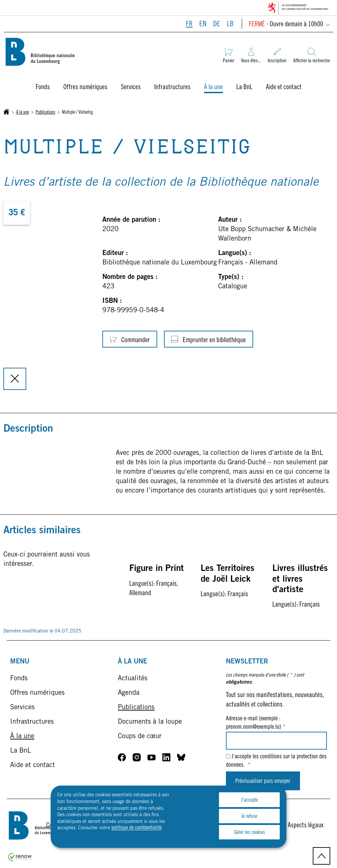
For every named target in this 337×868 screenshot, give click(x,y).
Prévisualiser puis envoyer (263, 782)
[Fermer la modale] (15, 379)
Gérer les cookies (249, 833)
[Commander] (130, 339)
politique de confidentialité (137, 828)
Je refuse (249, 817)
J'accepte (249, 800)
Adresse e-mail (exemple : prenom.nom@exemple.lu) (256, 723)
